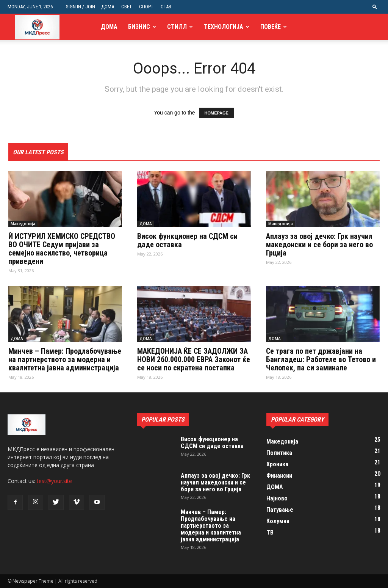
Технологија (224, 27)
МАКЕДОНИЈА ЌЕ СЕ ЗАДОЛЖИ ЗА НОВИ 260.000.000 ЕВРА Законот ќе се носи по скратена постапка (194, 359)
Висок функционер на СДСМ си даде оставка (187, 240)
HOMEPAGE (217, 113)
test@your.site (54, 481)
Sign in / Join (81, 7)
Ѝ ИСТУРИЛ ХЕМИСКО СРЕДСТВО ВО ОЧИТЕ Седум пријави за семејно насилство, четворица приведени (62, 249)
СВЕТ (127, 7)
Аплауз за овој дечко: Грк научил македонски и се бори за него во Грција (319, 245)
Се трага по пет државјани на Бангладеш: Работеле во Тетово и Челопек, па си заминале (321, 359)
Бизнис (139, 27)
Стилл (177, 27)
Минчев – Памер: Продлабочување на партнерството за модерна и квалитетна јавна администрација (65, 359)
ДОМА (108, 7)
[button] (375, 7)
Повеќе (271, 27)
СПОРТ (146, 7)
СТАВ (166, 7)
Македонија (23, 224)
